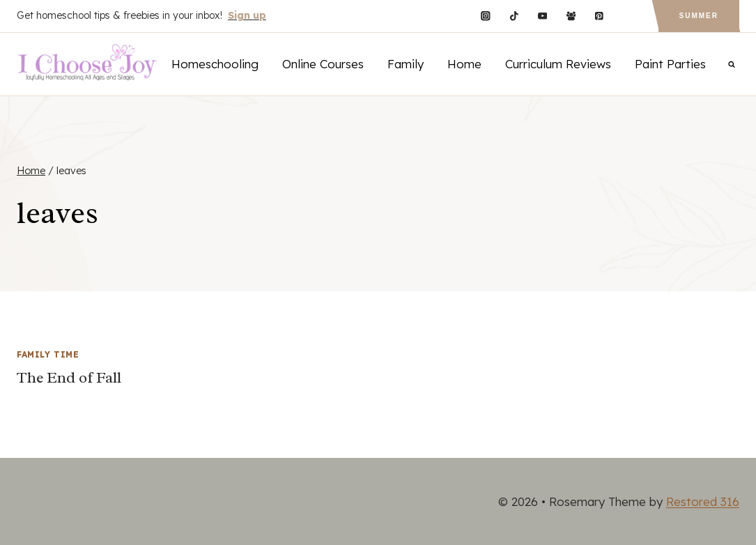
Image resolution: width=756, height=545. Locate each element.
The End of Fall (69, 378)
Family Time (48, 354)
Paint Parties (670, 64)
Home (464, 64)
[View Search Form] (732, 64)
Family (406, 64)
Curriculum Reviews (558, 64)
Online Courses (323, 64)
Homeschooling (215, 64)
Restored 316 (703, 501)
